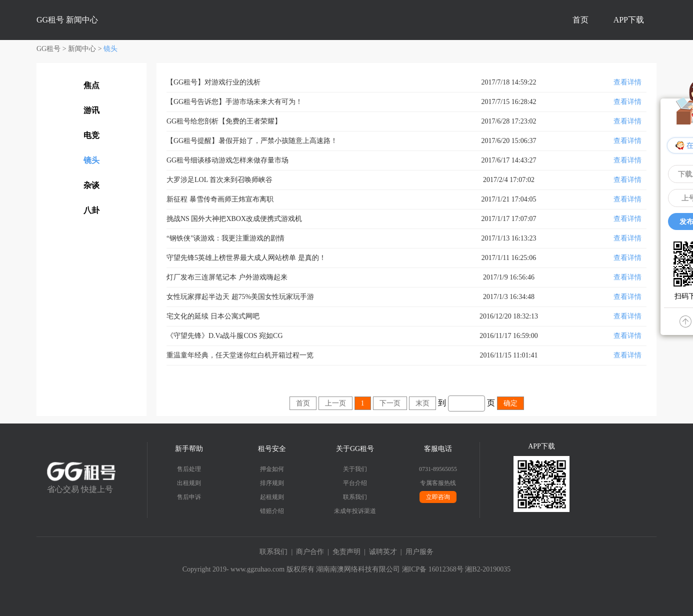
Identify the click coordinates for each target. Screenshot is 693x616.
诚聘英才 (383, 552)
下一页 (390, 403)
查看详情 (627, 82)
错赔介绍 (272, 511)
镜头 (110, 49)
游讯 (91, 110)
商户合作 (310, 552)
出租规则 (189, 483)
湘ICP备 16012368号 (433, 569)
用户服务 (419, 552)
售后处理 (189, 469)
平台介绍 (355, 483)
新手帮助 (189, 449)
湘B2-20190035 (488, 569)
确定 (510, 403)
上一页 (335, 403)
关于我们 (355, 469)
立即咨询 (438, 497)
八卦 (91, 210)
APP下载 (629, 20)
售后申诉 (189, 497)
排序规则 (272, 483)
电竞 (91, 135)
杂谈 (91, 185)
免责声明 (346, 552)
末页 (422, 403)
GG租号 (48, 49)
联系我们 (355, 497)
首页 (580, 20)
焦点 (91, 85)
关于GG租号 (355, 449)
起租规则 (272, 497)
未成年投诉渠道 (355, 511)
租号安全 (272, 449)
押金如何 (272, 469)
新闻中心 (82, 49)
